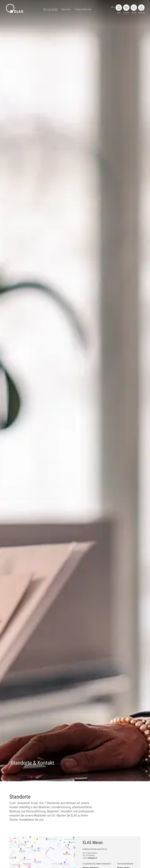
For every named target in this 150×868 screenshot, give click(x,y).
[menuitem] (49, 9)
